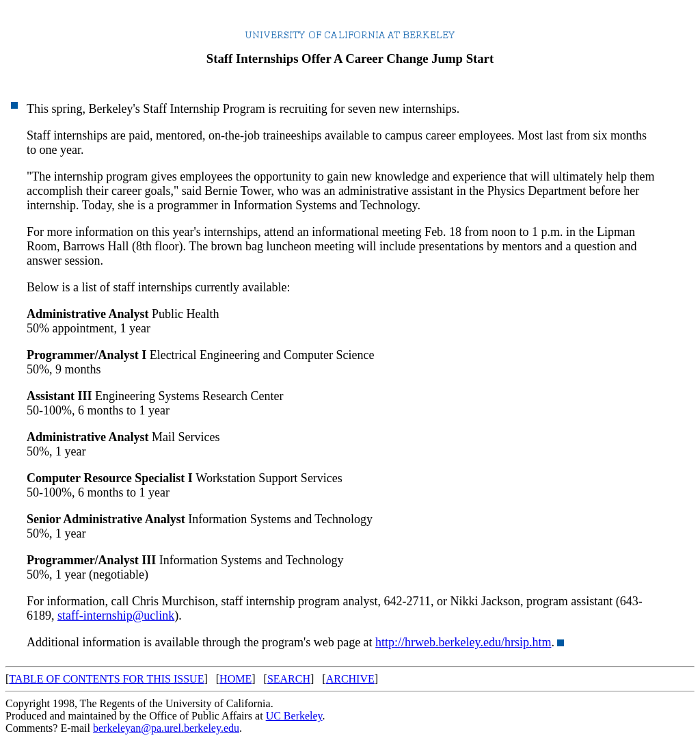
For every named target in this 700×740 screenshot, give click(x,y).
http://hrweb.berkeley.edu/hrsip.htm (463, 642)
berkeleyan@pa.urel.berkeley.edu (166, 728)
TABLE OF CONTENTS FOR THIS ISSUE (106, 679)
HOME (235, 679)
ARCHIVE (350, 679)
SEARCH (289, 679)
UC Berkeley (294, 716)
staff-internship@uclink (116, 616)
